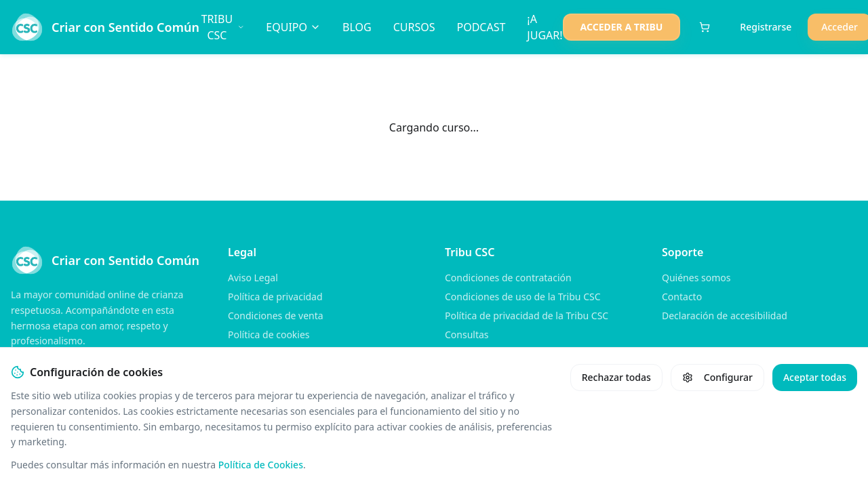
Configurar (717, 377)
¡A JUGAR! (545, 27)
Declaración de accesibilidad (725, 316)
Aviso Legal (253, 278)
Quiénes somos (696, 278)
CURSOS (414, 27)
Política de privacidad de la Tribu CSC (527, 316)
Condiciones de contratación (508, 278)
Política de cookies (269, 334)
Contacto (682, 297)
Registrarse (766, 27)
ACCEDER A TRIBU (622, 27)
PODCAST (481, 27)
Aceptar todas (815, 377)
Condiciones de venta (276, 316)
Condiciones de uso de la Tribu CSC (523, 297)
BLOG (357, 27)
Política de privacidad (275, 297)
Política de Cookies (261, 465)
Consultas (467, 334)
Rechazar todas (616, 377)
